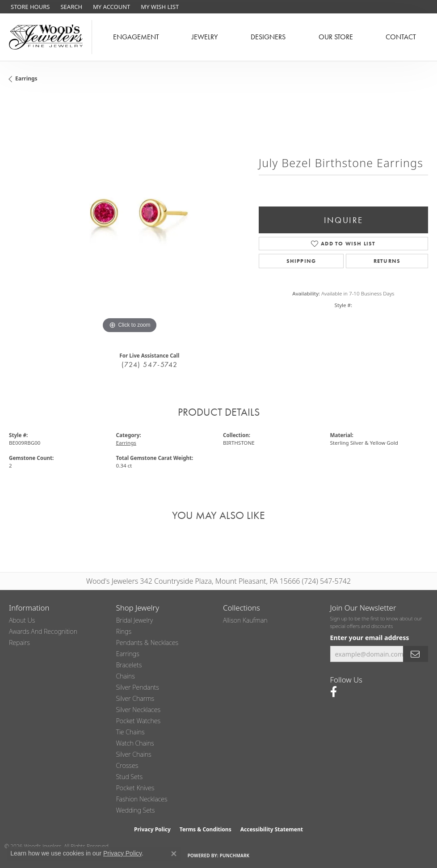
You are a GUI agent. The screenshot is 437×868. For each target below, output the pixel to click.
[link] (29, 7)
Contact (401, 37)
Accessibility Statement (272, 829)
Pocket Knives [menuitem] (135, 788)
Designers (268, 37)
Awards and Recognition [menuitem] (43, 631)
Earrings (26, 78)
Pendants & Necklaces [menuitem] (147, 643)
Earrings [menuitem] (128, 654)
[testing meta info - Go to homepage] (46, 37)
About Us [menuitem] (22, 620)
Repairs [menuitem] (19, 643)
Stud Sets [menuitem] (130, 777)
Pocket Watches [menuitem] (139, 721)
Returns (387, 261)
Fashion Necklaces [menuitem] (142, 799)
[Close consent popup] (174, 854)
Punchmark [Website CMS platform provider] (235, 855)
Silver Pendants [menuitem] (138, 687)
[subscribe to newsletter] (416, 654)
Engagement (136, 37)
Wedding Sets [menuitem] (136, 810)
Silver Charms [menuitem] (135, 698)
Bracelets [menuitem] (129, 665)
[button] (70, 7)
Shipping (301, 261)
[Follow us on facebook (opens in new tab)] (334, 692)
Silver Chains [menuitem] (134, 754)
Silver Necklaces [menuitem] (139, 710)
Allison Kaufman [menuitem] (245, 620)
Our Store (336, 37)
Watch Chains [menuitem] (135, 743)
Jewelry (205, 37)
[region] (129, 215)
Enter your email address (370, 638)
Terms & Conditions (206, 829)
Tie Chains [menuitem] (130, 732)
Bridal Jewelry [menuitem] (135, 620)
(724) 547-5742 (149, 364)
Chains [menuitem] (126, 676)
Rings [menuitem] (124, 631)
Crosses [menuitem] (127, 765)
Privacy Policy (152, 829)
